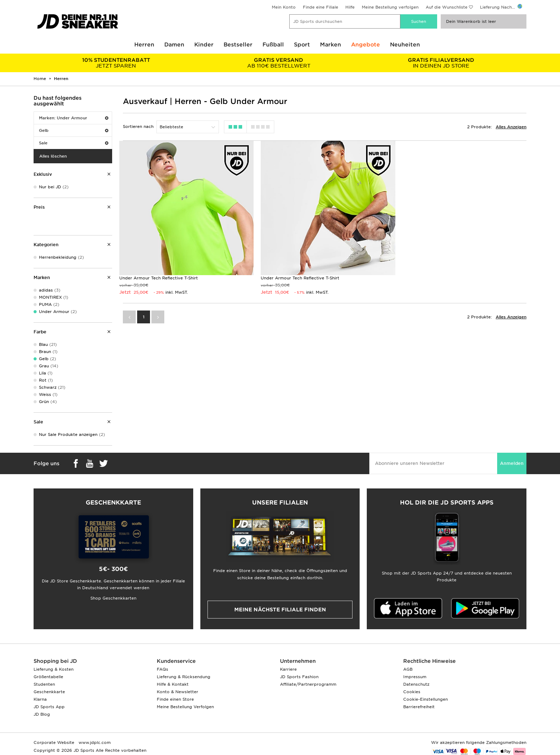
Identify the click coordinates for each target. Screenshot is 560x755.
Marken (331, 45)
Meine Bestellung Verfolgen (185, 707)
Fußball (273, 45)
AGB (408, 669)
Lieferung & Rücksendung (184, 677)
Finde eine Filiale (321, 7)
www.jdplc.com (94, 742)
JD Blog (42, 714)
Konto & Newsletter (177, 692)
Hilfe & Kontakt (173, 684)
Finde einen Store (175, 699)
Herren (144, 45)
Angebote (366, 45)
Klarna (40, 699)
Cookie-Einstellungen (426, 699)
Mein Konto (284, 7)
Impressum (415, 677)
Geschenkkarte (49, 692)
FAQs (162, 669)
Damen (174, 45)
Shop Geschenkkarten (113, 598)
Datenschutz (416, 684)
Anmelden (512, 463)
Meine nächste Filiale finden (280, 610)
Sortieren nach (138, 126)
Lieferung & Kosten (54, 669)
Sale (74, 143)
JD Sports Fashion (299, 677)
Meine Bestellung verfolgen (390, 7)
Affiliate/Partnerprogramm (308, 684)
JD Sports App (49, 707)
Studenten (44, 684)
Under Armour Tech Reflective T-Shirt (159, 278)
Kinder (204, 45)
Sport (302, 45)
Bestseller (238, 45)
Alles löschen (53, 156)
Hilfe (350, 7)
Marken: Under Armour (74, 118)
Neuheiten (405, 45)
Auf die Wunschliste (447, 7)
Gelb (74, 130)
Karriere (288, 669)
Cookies (412, 692)
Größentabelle (48, 677)
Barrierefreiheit (419, 707)
